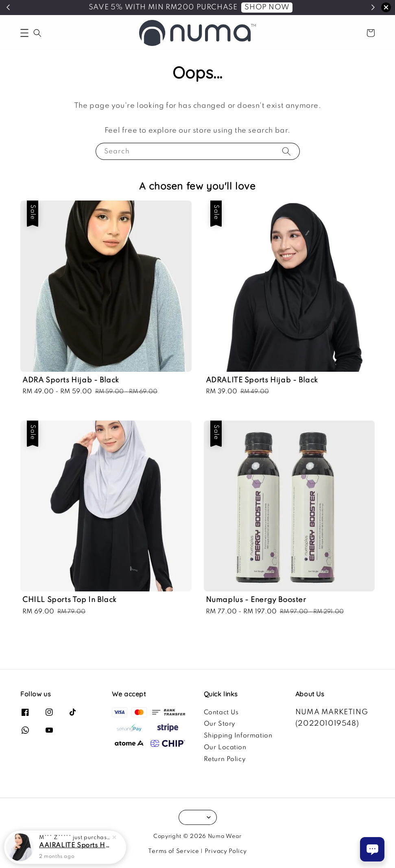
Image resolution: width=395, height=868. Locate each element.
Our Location (225, 748)
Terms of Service (173, 851)
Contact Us (221, 713)
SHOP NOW (267, 7)
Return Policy (225, 759)
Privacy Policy (226, 851)
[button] (24, 33)
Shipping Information (238, 736)
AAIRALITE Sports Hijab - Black (75, 846)
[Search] (286, 151)
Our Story (220, 724)
